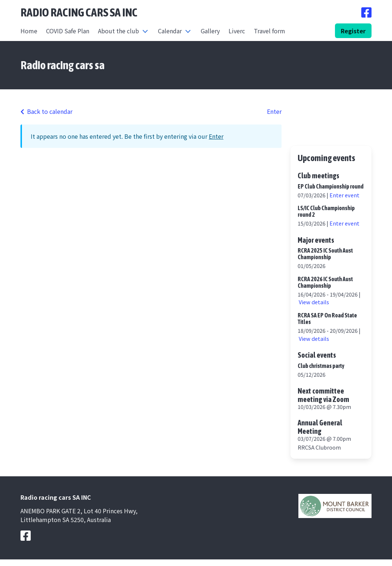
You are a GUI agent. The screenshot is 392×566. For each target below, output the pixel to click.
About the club (118, 31)
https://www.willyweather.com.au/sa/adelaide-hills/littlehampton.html (331, 133)
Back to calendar (46, 111)
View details (314, 302)
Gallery (210, 31)
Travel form (269, 31)
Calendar (170, 31)
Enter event (344, 195)
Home (29, 31)
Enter (274, 111)
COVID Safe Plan (68, 31)
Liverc (237, 31)
